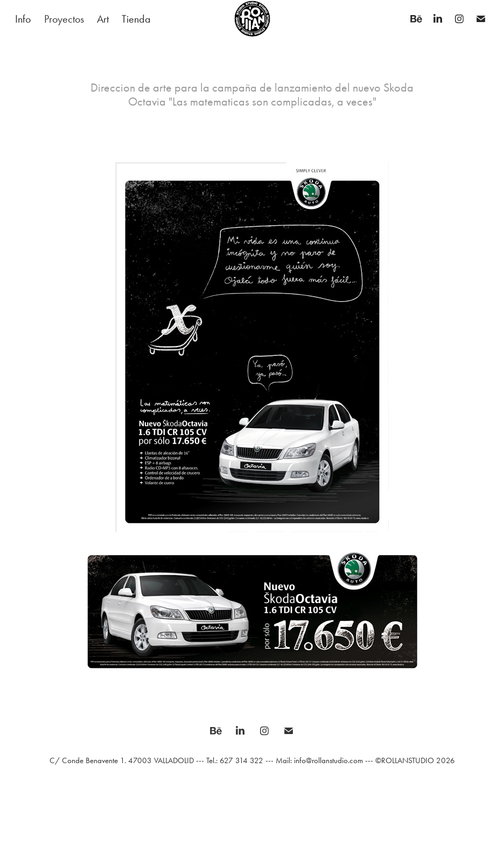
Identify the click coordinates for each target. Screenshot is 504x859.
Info (23, 19)
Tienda (136, 19)
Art (103, 19)
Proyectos (64, 19)
